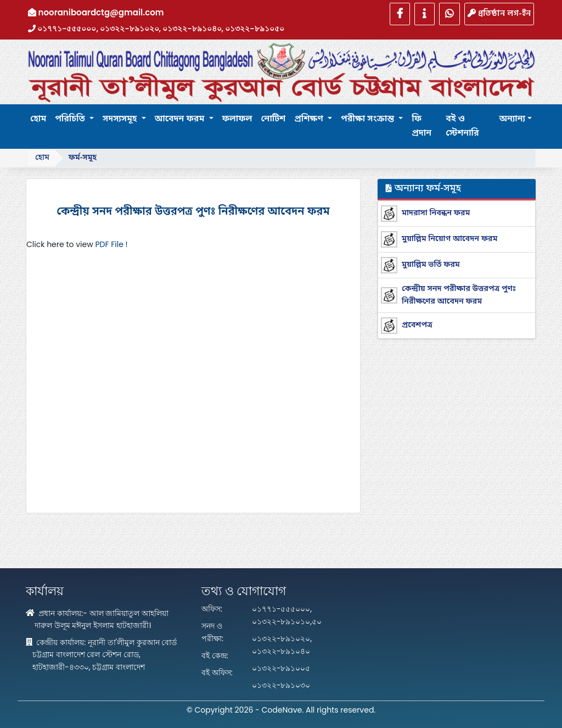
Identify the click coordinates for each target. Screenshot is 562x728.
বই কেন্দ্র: (215, 656)
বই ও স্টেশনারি (462, 126)
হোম (38, 119)
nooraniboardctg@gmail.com (96, 12)
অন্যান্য (512, 119)
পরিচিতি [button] (71, 119)
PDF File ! (111, 244)
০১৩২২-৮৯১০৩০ (281, 685)
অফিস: (212, 609)
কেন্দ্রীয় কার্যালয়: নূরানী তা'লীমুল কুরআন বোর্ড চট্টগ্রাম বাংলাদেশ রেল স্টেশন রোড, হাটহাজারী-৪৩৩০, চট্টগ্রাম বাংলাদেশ (101, 655)
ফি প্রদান (421, 126)
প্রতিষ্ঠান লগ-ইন (499, 13)
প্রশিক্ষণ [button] (310, 119)
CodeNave (282, 710)
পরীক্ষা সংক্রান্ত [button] (369, 119)
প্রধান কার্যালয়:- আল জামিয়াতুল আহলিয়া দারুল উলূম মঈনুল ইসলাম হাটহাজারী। (97, 620)
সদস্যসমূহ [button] (121, 119)
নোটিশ (273, 119)
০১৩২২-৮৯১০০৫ (281, 668)
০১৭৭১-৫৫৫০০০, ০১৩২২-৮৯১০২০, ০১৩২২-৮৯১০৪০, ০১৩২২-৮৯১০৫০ (156, 29)
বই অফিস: (217, 673)
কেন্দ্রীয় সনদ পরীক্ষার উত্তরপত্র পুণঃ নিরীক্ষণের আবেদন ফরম (193, 212)
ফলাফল (237, 119)
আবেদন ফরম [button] (181, 119)
